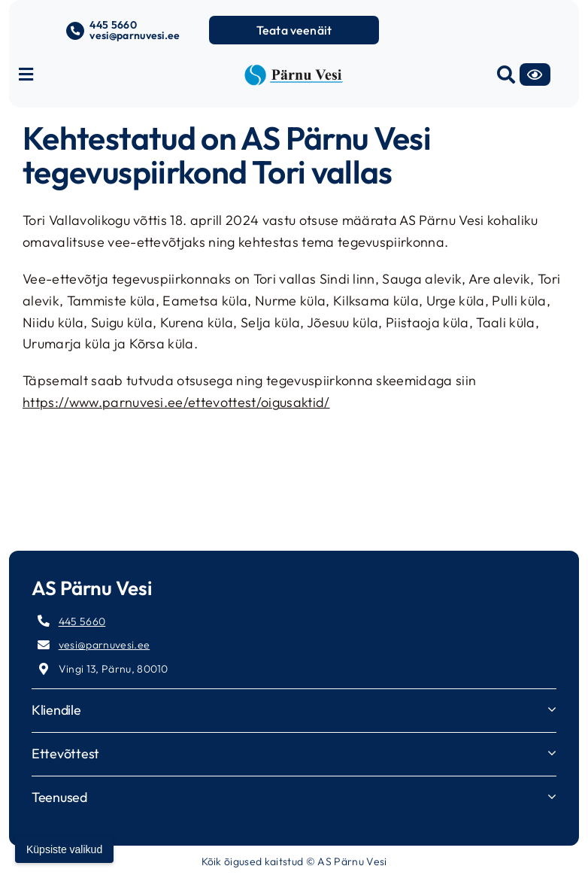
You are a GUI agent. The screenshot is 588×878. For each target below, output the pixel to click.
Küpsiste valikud (64, 849)
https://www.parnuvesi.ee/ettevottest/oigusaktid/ (176, 402)
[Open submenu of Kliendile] (552, 709)
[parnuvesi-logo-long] (294, 70)
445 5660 (113, 25)
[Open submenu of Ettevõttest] (552, 753)
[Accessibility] (535, 74)
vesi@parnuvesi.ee (135, 35)
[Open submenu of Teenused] (552, 796)
